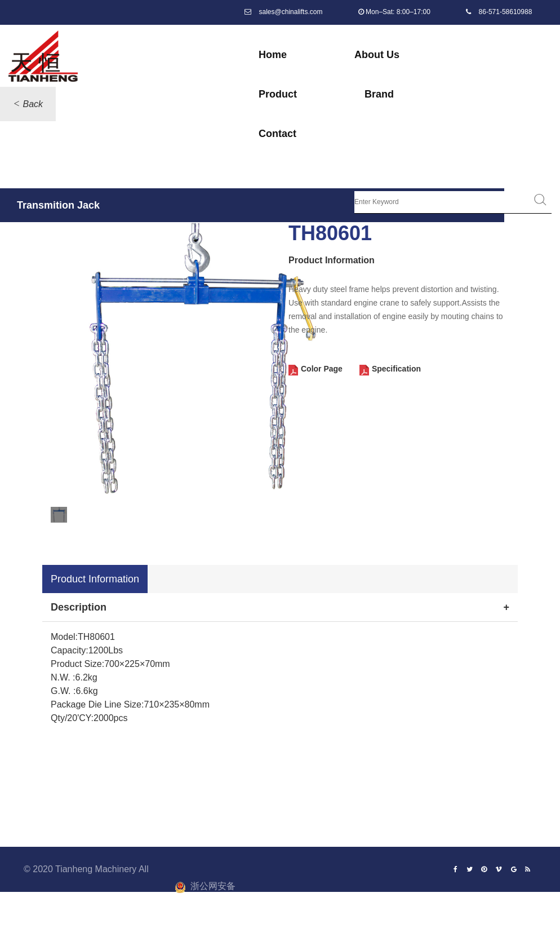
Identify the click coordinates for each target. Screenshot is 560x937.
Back (33, 104)
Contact (277, 134)
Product (278, 94)
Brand (379, 94)
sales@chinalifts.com (291, 12)
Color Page (322, 369)
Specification (396, 369)
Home (273, 55)
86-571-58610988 (506, 12)
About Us (377, 55)
